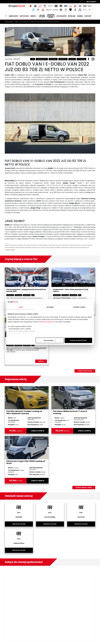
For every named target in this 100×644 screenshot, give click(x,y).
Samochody (14, 16)
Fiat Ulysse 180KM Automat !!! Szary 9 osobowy (70, 412)
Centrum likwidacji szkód (51, 16)
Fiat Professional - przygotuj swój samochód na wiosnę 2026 (26, 290)
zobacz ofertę (38, 431)
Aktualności (61, 16)
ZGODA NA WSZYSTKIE (78, 340)
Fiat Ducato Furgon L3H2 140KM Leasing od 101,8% (26, 462)
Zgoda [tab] (21, 307)
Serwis (34, 16)
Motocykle (24, 16)
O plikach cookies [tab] (79, 307)
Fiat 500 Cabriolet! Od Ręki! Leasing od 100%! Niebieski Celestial (24, 412)
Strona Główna (9, 22)
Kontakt (88, 16)
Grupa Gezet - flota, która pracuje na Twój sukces (71, 290)
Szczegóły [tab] (50, 307)
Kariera (80, 16)
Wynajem (72, 16)
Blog (17, 22)
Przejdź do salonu (19, 524)
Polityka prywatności (47, 322)
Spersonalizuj (50, 340)
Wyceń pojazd (42, 16)
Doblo (50, 168)
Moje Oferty (91, 2)
